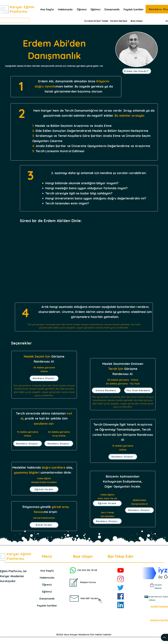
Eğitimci (47, 592)
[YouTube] (121, 570)
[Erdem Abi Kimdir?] (137, 71)
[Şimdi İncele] (44, 525)
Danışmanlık (47, 599)
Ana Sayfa (47, 571)
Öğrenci (47, 585)
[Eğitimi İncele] (44, 489)
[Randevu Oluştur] (44, 378)
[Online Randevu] (106, 390)
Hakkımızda (47, 578)
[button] (134, 9)
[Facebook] (121, 596)
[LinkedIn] (121, 605)
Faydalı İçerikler (47, 605)
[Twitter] (121, 588)
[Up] (164, 637)
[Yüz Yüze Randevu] (139, 390)
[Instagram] (121, 579)
